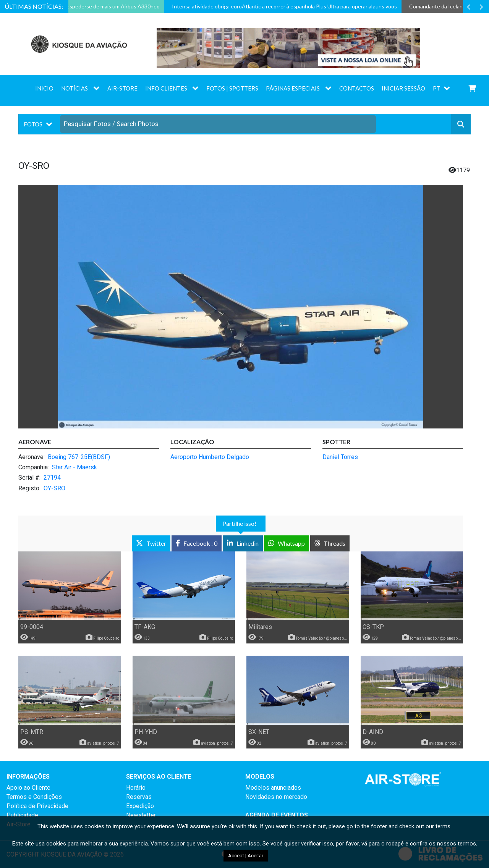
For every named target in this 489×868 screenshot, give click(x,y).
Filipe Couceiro (106, 638)
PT (437, 88)
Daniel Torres (340, 457)
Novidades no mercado (276, 797)
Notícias (74, 88)
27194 (52, 478)
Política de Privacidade (37, 806)
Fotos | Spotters (232, 88)
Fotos (33, 124)
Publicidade (22, 815)
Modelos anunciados (273, 788)
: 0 (197, 543)
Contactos (357, 88)
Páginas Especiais (293, 88)
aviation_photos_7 (103, 743)
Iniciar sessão (403, 88)
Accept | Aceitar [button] (246, 856)
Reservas (139, 797)
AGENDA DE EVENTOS (277, 815)
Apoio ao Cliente (28, 788)
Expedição (140, 806)
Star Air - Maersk (74, 467)
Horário (136, 788)
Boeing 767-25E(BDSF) (79, 457)
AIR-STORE (122, 88)
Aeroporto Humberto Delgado (210, 457)
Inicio (44, 88)
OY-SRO (54, 488)
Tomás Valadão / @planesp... (321, 638)
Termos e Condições (34, 797)
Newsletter (141, 815)
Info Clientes (166, 88)
